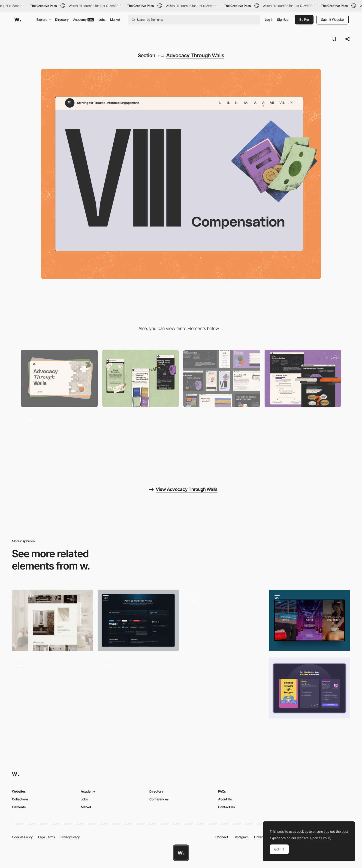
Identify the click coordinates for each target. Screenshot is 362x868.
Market (115, 19)
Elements (19, 807)
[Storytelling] (303, 378)
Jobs (102, 19)
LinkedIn (260, 837)
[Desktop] (59, 378)
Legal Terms (47, 837)
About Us (225, 799)
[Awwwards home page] (181, 853)
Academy (84, 19)
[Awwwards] (18, 20)
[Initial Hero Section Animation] (224, 620)
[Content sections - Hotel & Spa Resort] (309, 620)
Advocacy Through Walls (195, 55)
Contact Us (226, 807)
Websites (19, 791)
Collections (20, 799)
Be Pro (304, 19)
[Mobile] (141, 378)
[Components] (222, 378)
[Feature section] (138, 620)
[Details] (53, 620)
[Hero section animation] (224, 688)
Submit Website (332, 19)
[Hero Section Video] (53, 688)
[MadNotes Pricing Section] (309, 688)
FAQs (222, 791)
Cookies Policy (22, 837)
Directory (62, 19)
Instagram (242, 837)
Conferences (159, 799)
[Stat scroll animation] (138, 688)
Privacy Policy (70, 837)
